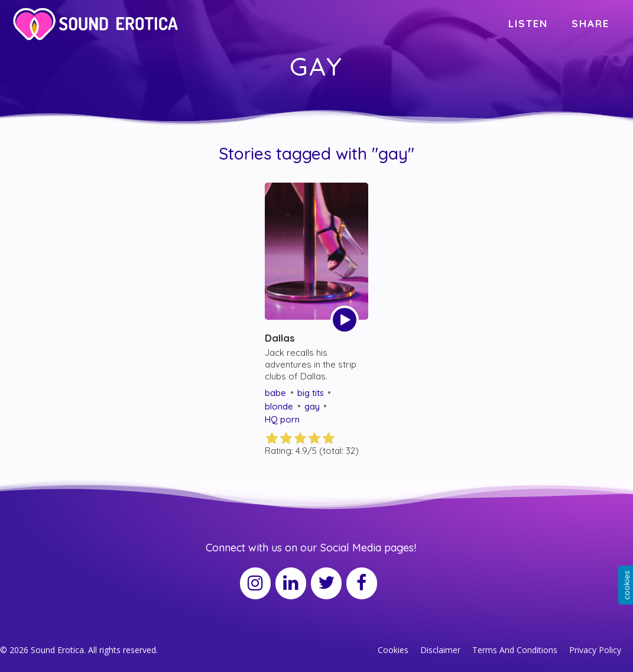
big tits (311, 393)
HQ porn (282, 419)
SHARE (590, 23)
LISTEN (528, 23)
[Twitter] (326, 583)
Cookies (393, 650)
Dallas (280, 338)
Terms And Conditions (515, 650)
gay (312, 406)
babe (275, 393)
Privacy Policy (595, 650)
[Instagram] (255, 583)
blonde (279, 406)
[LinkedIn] (291, 583)
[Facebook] (362, 583)
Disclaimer (440, 650)
